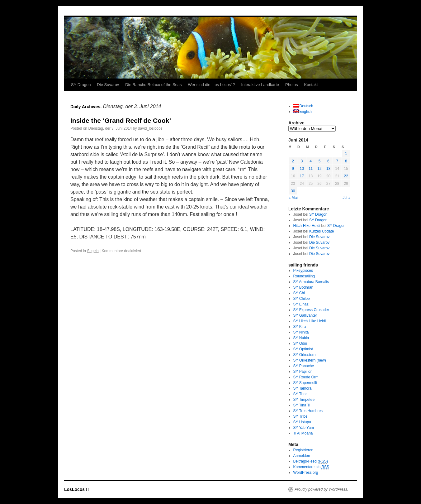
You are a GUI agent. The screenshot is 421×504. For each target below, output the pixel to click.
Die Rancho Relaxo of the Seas (153, 85)
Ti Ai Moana (303, 433)
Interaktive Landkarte (260, 85)
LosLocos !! (76, 489)
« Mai (293, 198)
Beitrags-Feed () (311, 461)
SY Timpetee (304, 400)
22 (346, 176)
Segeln (93, 251)
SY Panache (304, 366)
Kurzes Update (322, 231)
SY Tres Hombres (308, 411)
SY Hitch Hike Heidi (310, 321)
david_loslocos (150, 128)
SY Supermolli (305, 383)
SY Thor (300, 394)
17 (302, 176)
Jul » (346, 198)
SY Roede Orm (306, 377)
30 (293, 191)
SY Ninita (301, 332)
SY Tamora (303, 388)
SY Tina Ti (302, 405)
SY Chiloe (302, 299)
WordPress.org (306, 473)
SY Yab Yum (304, 428)
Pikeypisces (303, 271)
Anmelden (302, 456)
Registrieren (303, 450)
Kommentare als (311, 467)
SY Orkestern (305, 355)
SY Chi (299, 293)
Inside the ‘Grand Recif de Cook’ (121, 120)
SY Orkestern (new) (310, 360)
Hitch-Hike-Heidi (307, 226)
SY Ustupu (302, 422)
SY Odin (300, 343)
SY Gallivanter (305, 315)
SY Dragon (81, 85)
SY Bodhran (303, 287)
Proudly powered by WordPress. (321, 489)
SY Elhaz (301, 304)
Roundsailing (304, 276)
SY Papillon (303, 372)
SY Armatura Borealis (311, 282)
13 (328, 169)
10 (302, 169)
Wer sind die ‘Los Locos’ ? (212, 85)
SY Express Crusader (311, 310)
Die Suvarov (108, 85)
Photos (291, 85)
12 (319, 169)
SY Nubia (301, 338)
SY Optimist (303, 349)
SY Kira (300, 327)
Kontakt (311, 85)
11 (311, 169)
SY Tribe (300, 416)
